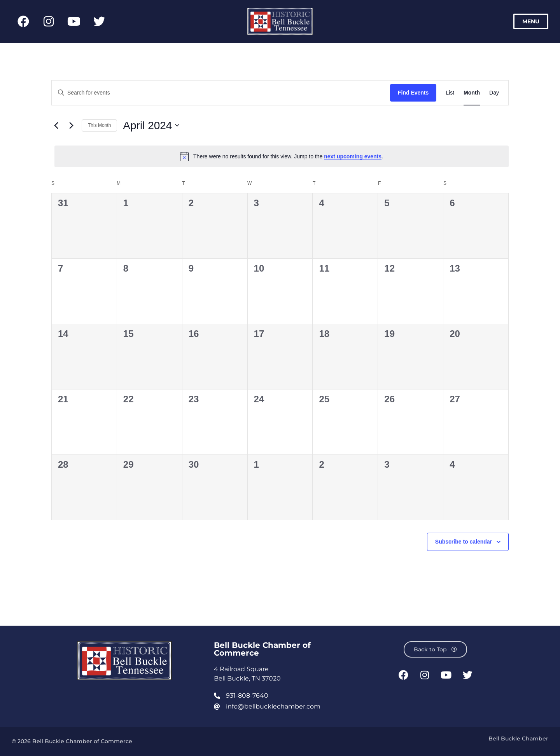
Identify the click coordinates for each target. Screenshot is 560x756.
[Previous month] (56, 125)
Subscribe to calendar (464, 542)
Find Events (413, 93)
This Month (99, 125)
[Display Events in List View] (450, 93)
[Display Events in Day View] (494, 93)
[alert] (282, 156)
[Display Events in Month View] (472, 93)
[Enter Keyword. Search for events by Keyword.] (221, 93)
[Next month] (71, 125)
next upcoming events (353, 156)
